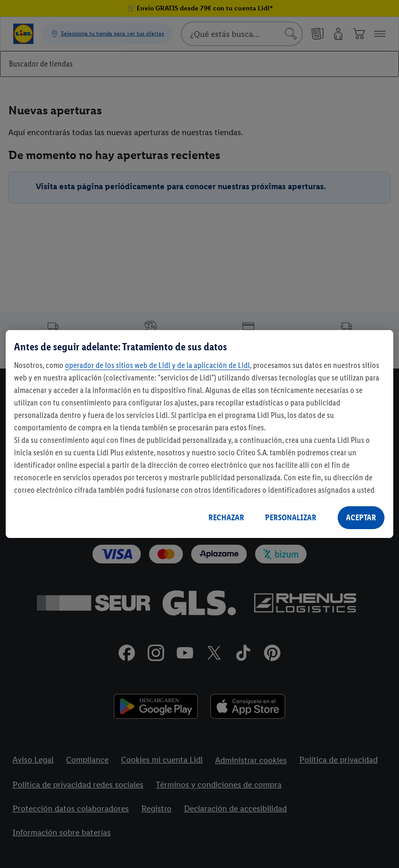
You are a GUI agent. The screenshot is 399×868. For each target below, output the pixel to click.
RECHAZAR (226, 517)
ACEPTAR (361, 517)
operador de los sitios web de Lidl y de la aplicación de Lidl (157, 365)
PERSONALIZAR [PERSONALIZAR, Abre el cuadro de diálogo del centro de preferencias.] (291, 517)
